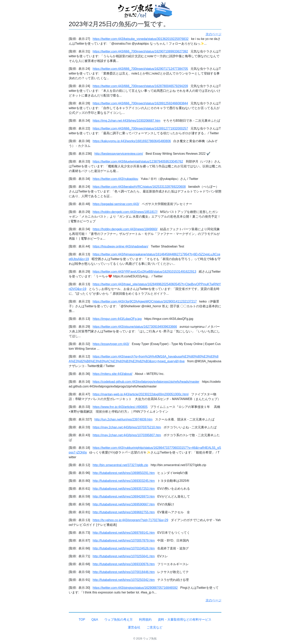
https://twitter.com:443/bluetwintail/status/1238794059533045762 (138, 161)
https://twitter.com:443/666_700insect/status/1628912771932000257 (140, 128)
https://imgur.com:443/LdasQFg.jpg (117, 319)
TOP (82, 620)
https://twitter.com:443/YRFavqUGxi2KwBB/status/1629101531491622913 (144, 272)
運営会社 (134, 627)
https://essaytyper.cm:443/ (111, 344)
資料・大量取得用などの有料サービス (185, 620)
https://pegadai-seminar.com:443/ (116, 204)
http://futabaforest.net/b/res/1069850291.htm (124, 473)
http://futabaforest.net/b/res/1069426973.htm (124, 496)
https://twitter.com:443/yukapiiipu (115, 179)
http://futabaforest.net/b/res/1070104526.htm (124, 548)
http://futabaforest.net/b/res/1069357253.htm (124, 489)
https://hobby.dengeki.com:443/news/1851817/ (125, 212)
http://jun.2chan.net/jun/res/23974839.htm (123, 419)
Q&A (95, 620)
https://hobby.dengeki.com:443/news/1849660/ (125, 229)
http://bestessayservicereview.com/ (119, 154)
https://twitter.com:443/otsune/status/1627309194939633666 (135, 327)
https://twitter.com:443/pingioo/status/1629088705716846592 (135, 588)
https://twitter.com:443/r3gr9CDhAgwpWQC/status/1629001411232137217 (145, 301)
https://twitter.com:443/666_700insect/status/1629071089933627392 (140, 51)
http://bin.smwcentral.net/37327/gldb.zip (120, 465)
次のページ (214, 34)
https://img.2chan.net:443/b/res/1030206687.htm (126, 121)
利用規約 (145, 620)
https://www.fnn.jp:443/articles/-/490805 (120, 407)
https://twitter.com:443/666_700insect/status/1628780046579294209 (140, 86)
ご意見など (155, 627)
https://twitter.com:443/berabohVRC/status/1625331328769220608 (139, 187)
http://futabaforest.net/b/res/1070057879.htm (124, 540)
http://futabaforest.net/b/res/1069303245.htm (124, 481)
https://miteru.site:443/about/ (112, 374)
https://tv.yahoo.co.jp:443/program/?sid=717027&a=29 (130, 520)
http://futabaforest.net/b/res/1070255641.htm (124, 556)
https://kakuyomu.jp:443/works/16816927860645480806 (132, 141)
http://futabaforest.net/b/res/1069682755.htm (124, 512)
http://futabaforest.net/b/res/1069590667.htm (124, 504)
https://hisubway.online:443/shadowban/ (120, 246)
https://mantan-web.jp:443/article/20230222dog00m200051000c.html (140, 394)
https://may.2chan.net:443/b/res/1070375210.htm (127, 427)
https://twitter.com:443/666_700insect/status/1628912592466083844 (140, 103)
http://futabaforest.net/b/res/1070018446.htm (124, 572)
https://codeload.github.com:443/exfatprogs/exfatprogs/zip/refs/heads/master (146, 382)
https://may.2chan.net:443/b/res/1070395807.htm (127, 435)
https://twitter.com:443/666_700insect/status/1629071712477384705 (140, 69)
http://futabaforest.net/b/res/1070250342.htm (124, 580)
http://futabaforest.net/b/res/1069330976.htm (124, 564)
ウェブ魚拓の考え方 (119, 620)
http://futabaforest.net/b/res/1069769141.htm (124, 533)
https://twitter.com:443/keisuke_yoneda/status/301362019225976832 (140, 39)
